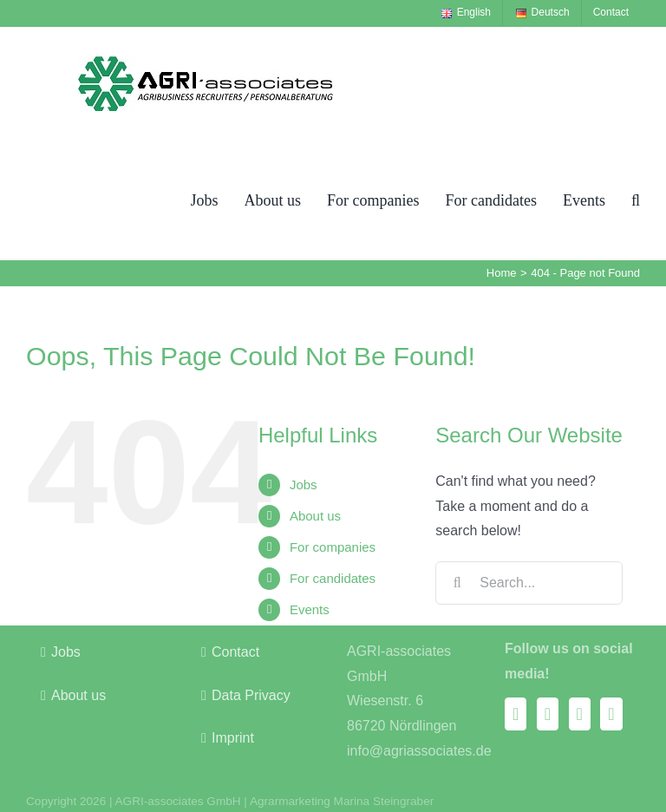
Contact (235, 652)
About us (315, 516)
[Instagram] (548, 714)
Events (310, 609)
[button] (636, 200)
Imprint (233, 738)
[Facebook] (516, 714)
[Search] (457, 583)
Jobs (304, 485)
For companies (333, 547)
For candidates (333, 578)
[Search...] (529, 583)
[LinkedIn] (611, 714)
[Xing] (580, 714)
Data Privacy (251, 695)
